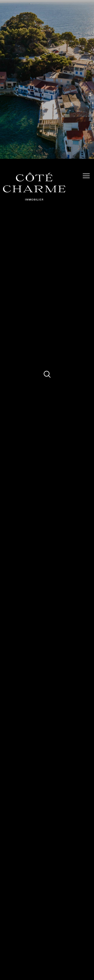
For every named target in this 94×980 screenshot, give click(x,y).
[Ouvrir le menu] (88, 176)
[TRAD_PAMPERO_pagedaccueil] (34, 200)
